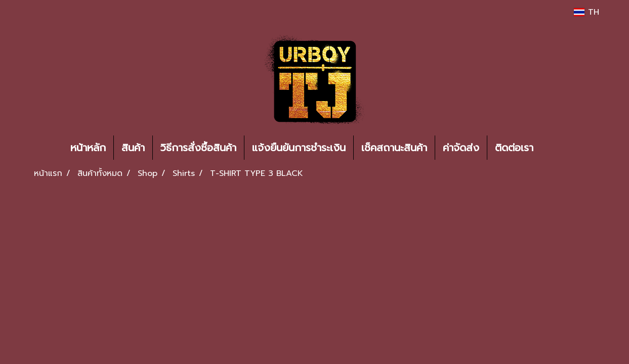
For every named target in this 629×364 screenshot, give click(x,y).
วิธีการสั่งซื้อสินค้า (198, 148)
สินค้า (133, 148)
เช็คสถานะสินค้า (394, 148)
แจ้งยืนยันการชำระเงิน (299, 148)
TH (586, 12)
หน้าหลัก (88, 148)
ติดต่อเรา (514, 148)
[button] (556, 148)
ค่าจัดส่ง (461, 148)
